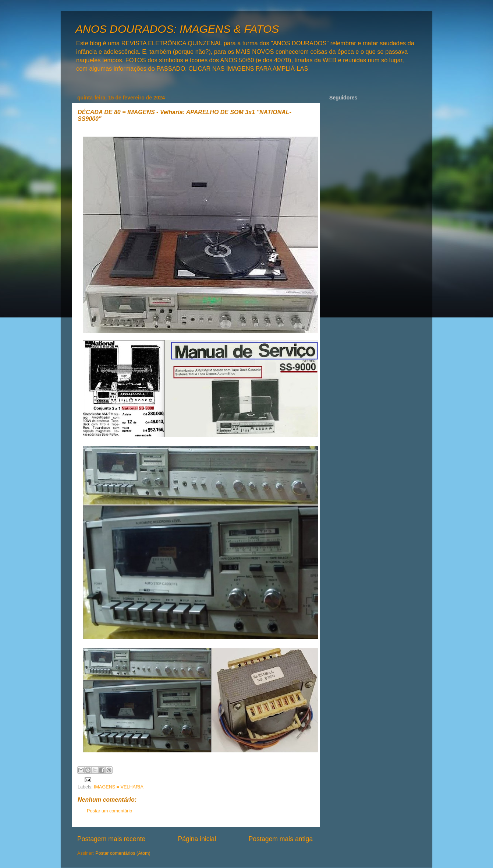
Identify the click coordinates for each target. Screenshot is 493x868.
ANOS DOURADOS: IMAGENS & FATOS (177, 29)
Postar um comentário (109, 811)
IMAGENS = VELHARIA (119, 787)
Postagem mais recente (111, 839)
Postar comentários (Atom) (123, 853)
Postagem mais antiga (281, 839)
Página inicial (197, 839)
